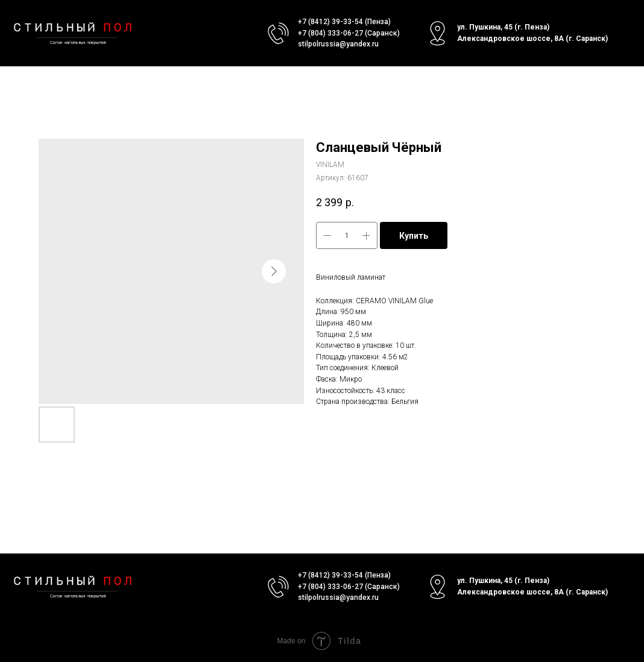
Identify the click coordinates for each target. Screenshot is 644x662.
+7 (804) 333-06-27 (330, 33)
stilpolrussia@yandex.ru (338, 44)
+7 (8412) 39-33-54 (330, 22)
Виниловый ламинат (351, 277)
